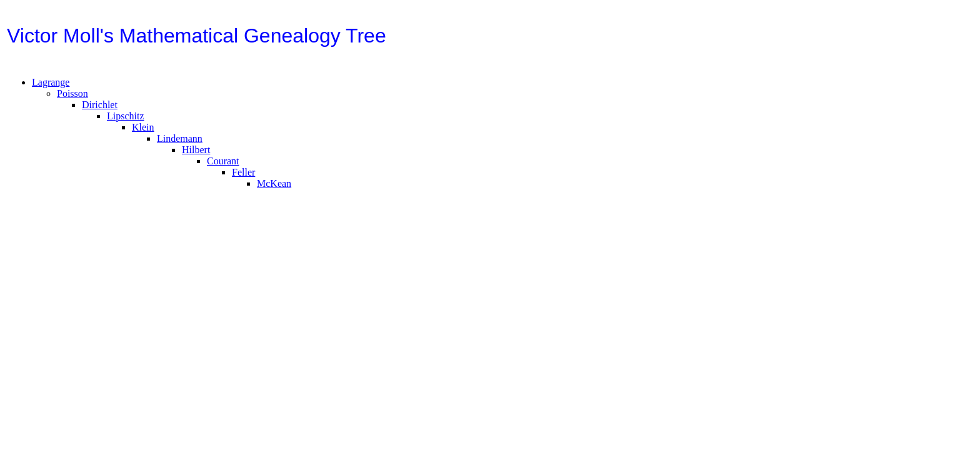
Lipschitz (126, 120)
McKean (274, 187)
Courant (223, 165)
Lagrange (51, 86)
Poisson (72, 97)
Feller (243, 176)
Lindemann (180, 142)
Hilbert (196, 153)
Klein (143, 131)
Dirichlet (100, 108)
